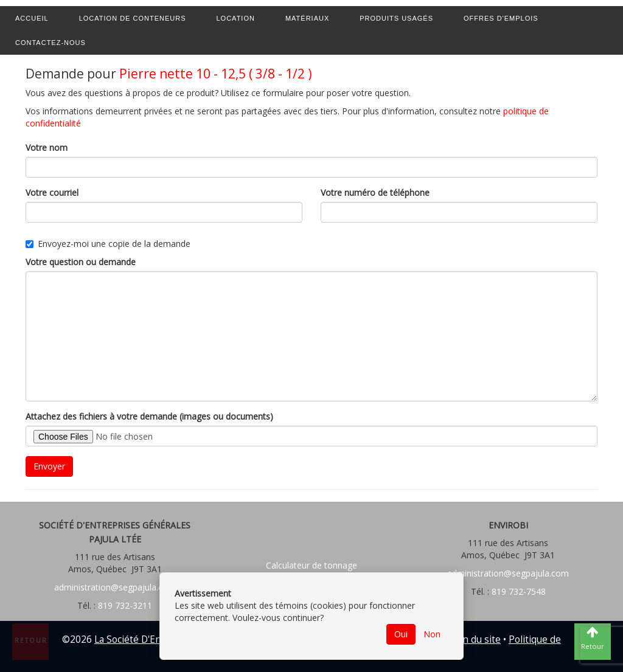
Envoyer (49, 466)
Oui (401, 634)
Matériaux (307, 18)
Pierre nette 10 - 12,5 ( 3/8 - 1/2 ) (216, 74)
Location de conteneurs (133, 18)
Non (432, 634)
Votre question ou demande (81, 262)
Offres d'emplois (501, 18)
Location (236, 18)
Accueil (32, 18)
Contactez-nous (50, 43)
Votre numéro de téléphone (375, 192)
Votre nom (47, 147)
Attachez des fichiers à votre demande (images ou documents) (149, 416)
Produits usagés (396, 18)
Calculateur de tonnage (311, 565)
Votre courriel (52, 192)
